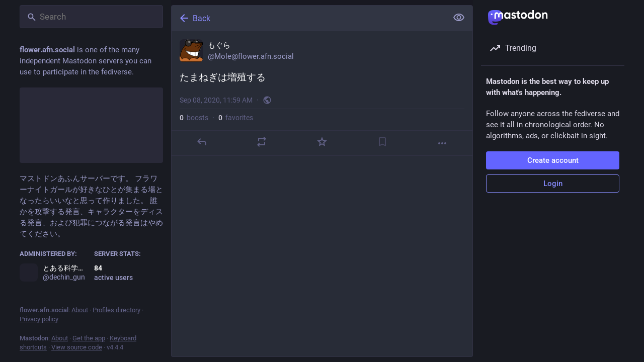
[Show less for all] (459, 18)
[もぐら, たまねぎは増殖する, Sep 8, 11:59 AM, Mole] (322, 94)
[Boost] (262, 142)
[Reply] (202, 142)
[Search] (91, 17)
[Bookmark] (382, 142)
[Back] (308, 18)
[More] (442, 143)
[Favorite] (322, 142)
